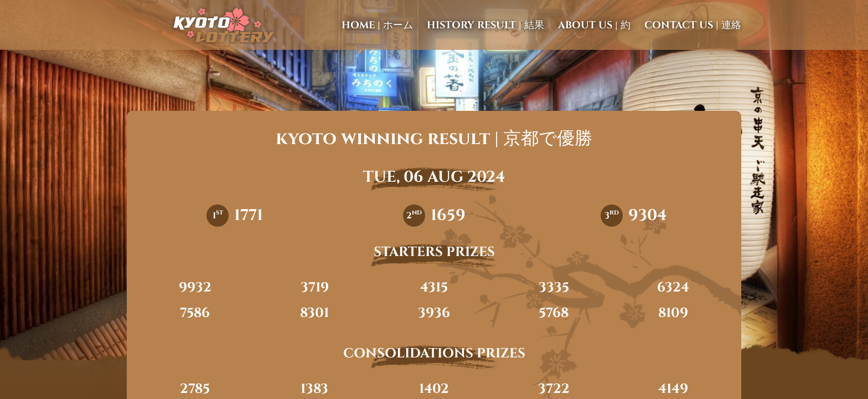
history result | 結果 (485, 25)
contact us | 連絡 (693, 25)
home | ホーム (377, 25)
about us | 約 (594, 25)
